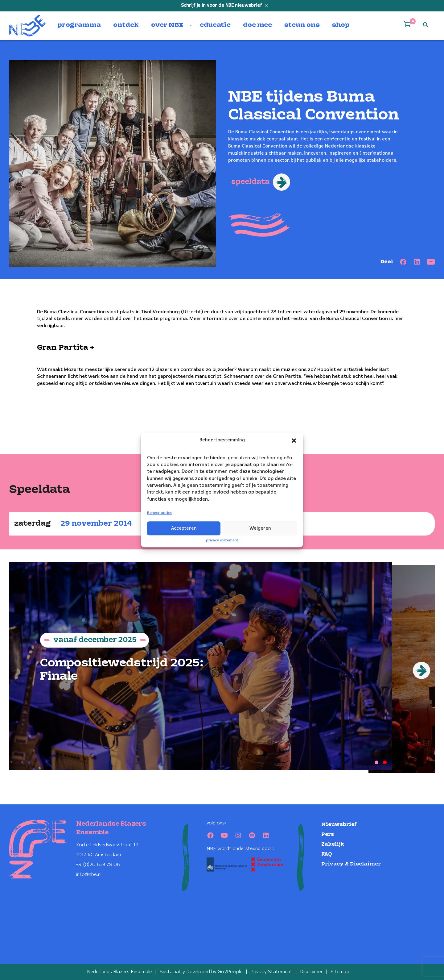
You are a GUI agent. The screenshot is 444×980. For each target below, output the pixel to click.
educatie (215, 25)
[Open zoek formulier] (426, 25)
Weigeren (260, 528)
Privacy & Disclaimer (351, 863)
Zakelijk (333, 844)
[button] (294, 440)
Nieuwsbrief (339, 824)
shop (341, 25)
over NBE (167, 25)
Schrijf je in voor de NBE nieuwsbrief (222, 6)
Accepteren (184, 528)
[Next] (421, 670)
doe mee (257, 25)
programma (79, 25)
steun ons (302, 25)
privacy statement (222, 540)
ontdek (126, 25)
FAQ (327, 854)
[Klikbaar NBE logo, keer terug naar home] (28, 26)
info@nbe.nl (89, 874)
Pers (328, 834)
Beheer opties (160, 513)
